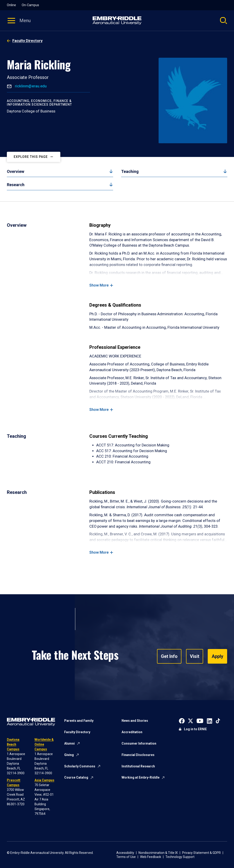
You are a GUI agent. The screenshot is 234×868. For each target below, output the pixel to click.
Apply (217, 656)
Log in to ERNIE (195, 729)
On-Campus (30, 5)
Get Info (169, 656)
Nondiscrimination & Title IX (158, 853)
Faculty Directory (27, 41)
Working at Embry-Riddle (141, 777)
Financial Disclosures (138, 755)
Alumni (69, 743)
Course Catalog (76, 777)
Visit (195, 656)
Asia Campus (44, 780)
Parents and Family (79, 721)
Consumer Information (139, 743)
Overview (16, 171)
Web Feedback (151, 857)
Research (16, 185)
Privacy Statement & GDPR (201, 853)
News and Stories (135, 721)
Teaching (130, 171)
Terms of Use (126, 857)
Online (11, 5)
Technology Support (180, 857)
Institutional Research (138, 766)
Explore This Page (31, 157)
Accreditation (132, 732)
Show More (99, 285)
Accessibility (125, 853)
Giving (69, 755)
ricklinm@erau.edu (30, 86)
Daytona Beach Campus (13, 744)
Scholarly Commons (80, 766)
